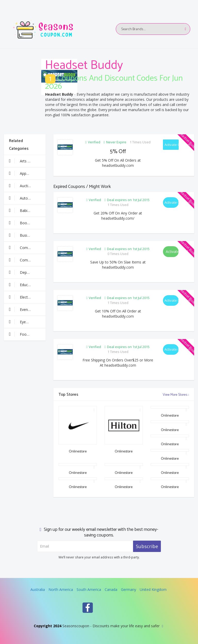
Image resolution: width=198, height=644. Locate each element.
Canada (111, 589)
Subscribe (147, 546)
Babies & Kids (26, 210)
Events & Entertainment (27, 309)
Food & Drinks (27, 334)
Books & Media (27, 223)
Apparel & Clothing (27, 173)
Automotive (24, 198)
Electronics (23, 297)
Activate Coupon (172, 145)
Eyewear (22, 322)
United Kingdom (153, 589)
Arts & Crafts (25, 161)
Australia (38, 589)
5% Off (118, 152)
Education (23, 285)
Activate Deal (172, 251)
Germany (129, 589)
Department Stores (27, 272)
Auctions (22, 186)
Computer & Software (27, 260)
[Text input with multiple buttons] (153, 29)
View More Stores (176, 395)
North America (61, 589)
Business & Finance (27, 235)
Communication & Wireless (27, 247)
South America (89, 589)
